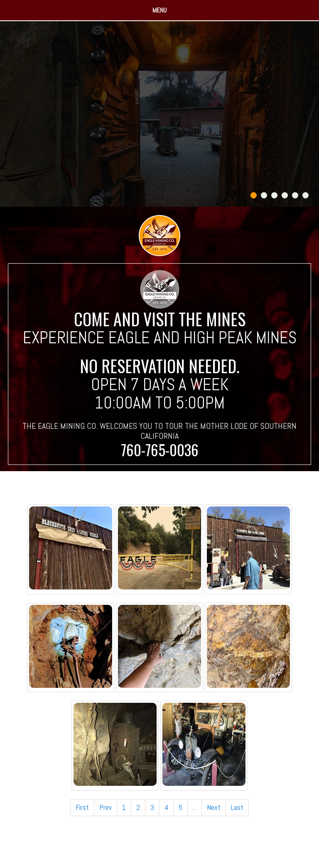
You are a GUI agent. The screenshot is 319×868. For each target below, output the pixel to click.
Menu (159, 10)
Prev (106, 807)
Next (214, 807)
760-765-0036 (160, 450)
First (82, 807)
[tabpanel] (159, 114)
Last (237, 807)
